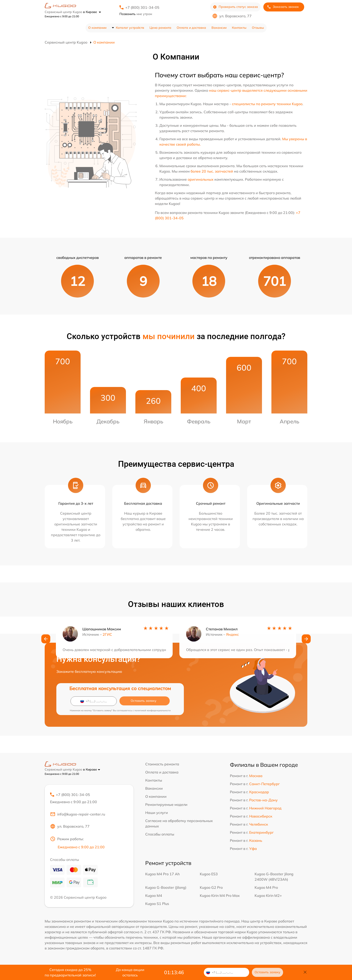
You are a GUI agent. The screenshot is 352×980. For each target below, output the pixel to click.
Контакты (239, 28)
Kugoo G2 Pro (211, 888)
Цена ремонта (160, 28)
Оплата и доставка (191, 28)
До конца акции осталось (130, 972)
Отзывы (258, 28)
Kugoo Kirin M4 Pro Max (220, 896)
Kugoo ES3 (209, 874)
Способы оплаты (160, 834)
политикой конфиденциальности (153, 710)
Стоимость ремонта (162, 764)
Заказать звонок (283, 7)
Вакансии (219, 28)
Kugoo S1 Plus (157, 904)
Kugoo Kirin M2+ (268, 896)
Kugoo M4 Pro (266, 888)
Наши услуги (157, 813)
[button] (46, 640)
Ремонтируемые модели (166, 804)
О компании (97, 28)
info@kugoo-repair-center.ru (78, 814)
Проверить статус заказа (235, 7)
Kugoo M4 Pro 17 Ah (162, 874)
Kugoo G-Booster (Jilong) (166, 888)
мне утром (136, 14)
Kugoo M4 (154, 896)
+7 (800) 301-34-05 (142, 7)
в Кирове (92, 12)
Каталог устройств (130, 28)
